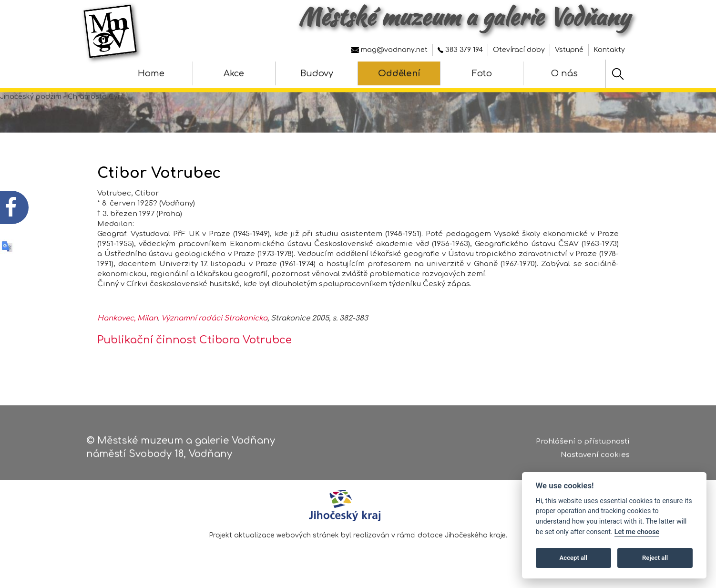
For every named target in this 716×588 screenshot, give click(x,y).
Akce (234, 73)
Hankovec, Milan (128, 319)
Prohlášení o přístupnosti (583, 446)
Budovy (317, 73)
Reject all (655, 558)
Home (151, 73)
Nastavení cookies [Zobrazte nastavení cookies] (595, 460)
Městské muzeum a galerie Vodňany (464, 17)
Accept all (573, 558)
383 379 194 (460, 50)
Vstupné (569, 50)
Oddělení (399, 73)
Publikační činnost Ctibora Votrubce (194, 340)
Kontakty (609, 50)
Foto (482, 73)
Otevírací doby (519, 50)
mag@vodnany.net (389, 50)
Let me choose (637, 532)
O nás (564, 73)
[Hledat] (618, 74)
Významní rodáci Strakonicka (214, 319)
